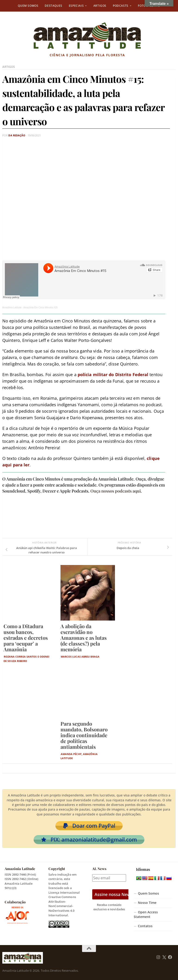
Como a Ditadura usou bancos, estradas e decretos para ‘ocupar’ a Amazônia (26, 638)
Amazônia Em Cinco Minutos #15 (41, 307)
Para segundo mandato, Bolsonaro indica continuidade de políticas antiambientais (84, 735)
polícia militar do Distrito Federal (113, 375)
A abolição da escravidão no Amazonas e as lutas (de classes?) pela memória (84, 638)
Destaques (53, 6)
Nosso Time (147, 903)
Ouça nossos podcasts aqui (116, 491)
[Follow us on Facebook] (170, 957)
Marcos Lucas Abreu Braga (80, 657)
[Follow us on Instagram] (158, 957)
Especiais (76, 6)
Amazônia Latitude (12, 307)
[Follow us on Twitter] (164, 957)
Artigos (100, 6)
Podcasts (121, 6)
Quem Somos (28, 6)
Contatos (145, 926)
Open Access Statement (146, 914)
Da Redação (17, 135)
